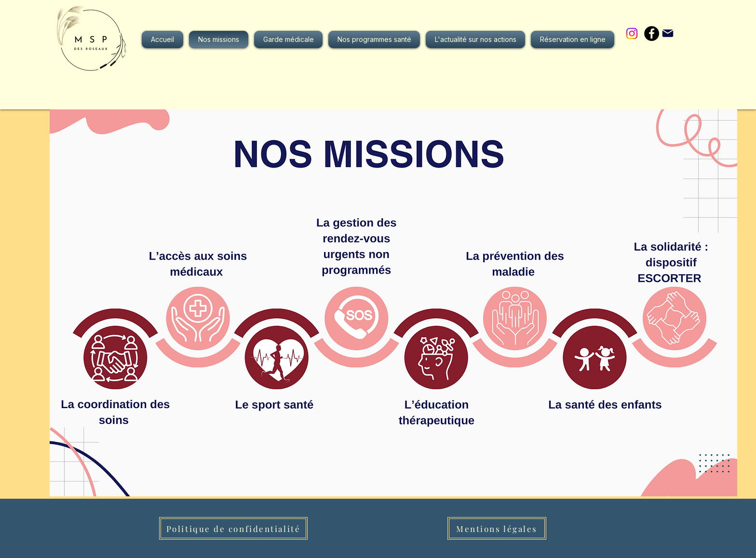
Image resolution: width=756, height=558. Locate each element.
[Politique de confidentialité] (233, 528)
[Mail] (668, 33)
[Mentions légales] (497, 528)
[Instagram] (632, 33)
